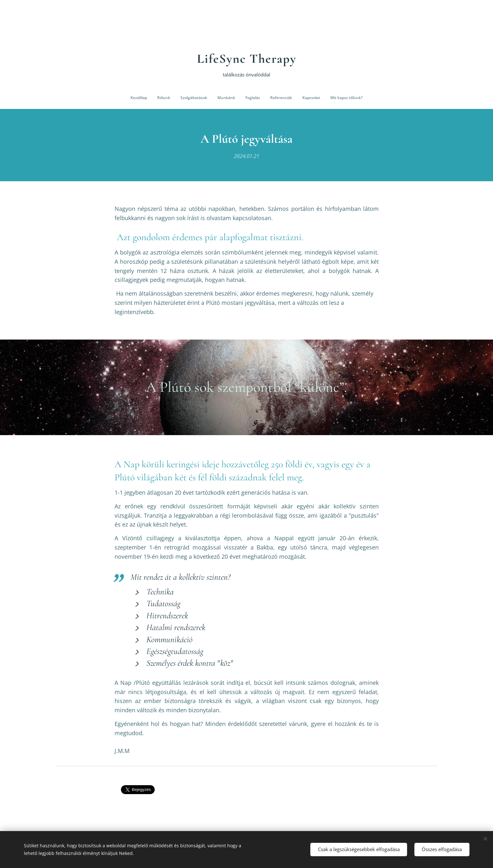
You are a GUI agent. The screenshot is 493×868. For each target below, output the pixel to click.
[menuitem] (214, 98)
